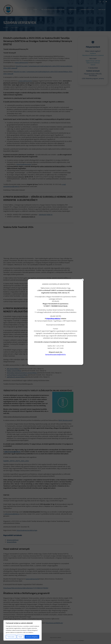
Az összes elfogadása (32, 637)
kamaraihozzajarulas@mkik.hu (55, 354)
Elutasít (20, 637)
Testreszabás (11, 637)
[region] (23, 630)
